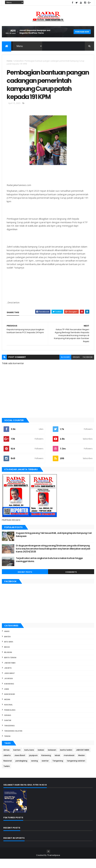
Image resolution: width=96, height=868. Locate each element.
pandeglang (10, 719)
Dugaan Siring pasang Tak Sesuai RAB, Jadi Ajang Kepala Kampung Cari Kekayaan (54, 544)
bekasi (7, 656)
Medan (7, 709)
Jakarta (8, 677)
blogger (65, 366)
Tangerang (9, 735)
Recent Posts (25, 581)
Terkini (7, 745)
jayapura (8, 687)
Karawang (9, 693)
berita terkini (10, 667)
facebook (88, 366)
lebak (7, 698)
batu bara (9, 651)
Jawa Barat (9, 682)
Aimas (7, 640)
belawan (8, 661)
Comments (71, 581)
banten (7, 646)
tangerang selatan (13, 740)
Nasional (8, 714)
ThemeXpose (54, 864)
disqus (76, 366)
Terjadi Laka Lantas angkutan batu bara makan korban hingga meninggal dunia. (49, 569)
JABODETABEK (10, 672)
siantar (8, 730)
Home (9, 61)
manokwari (10, 703)
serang (8, 724)
